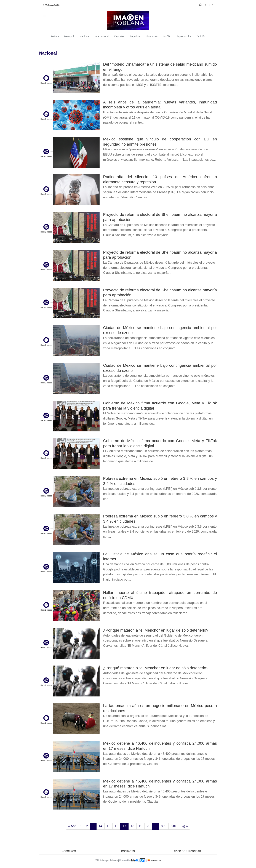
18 (132, 826)
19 (140, 826)
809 (164, 826)
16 (116, 826)
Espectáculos (184, 36)
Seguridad (135, 36)
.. (93, 826)
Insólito (167, 36)
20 (148, 826)
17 (124, 826)
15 (108, 826)
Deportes (119, 36)
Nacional (84, 36)
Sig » (184, 826)
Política (55, 36)
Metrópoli (69, 36)
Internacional (102, 36)
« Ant (72, 826)
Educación (152, 36)
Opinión (201, 36)
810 (173, 826)
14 (100, 826)
